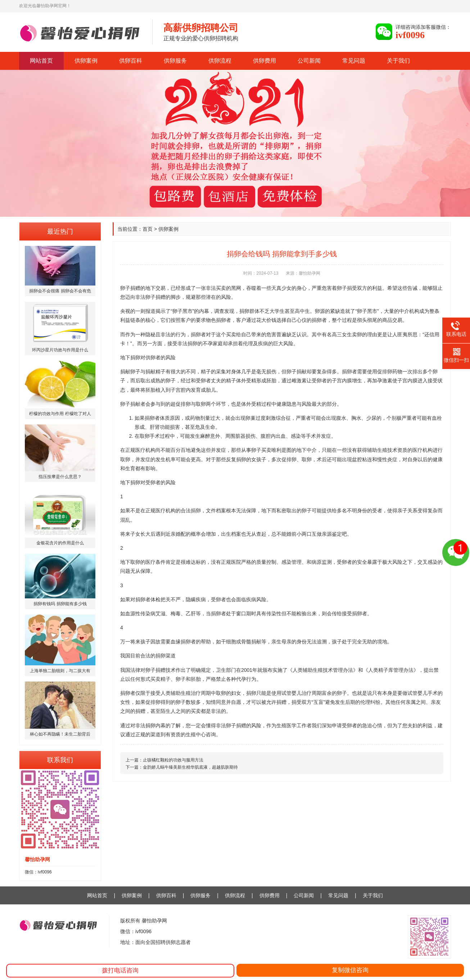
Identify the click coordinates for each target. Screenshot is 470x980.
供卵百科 (131, 61)
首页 (148, 229)
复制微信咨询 (350, 970)
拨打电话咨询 (120, 970)
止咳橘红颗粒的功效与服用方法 (173, 760)
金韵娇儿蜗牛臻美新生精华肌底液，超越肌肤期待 (190, 767)
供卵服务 (175, 61)
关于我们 (398, 61)
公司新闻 (309, 61)
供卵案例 (86, 61)
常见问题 (354, 61)
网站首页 (41, 61)
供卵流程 (220, 61)
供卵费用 (265, 61)
